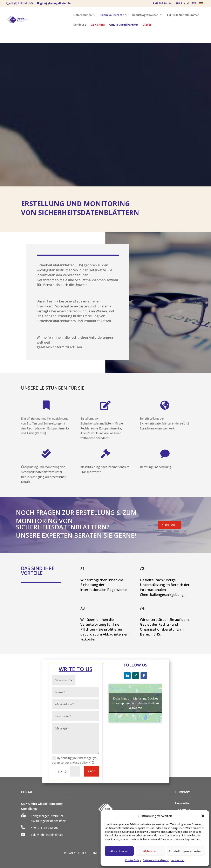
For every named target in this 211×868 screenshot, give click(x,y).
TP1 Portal (182, 4)
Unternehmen (83, 15)
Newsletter (182, 803)
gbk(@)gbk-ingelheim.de (47, 835)
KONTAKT (169, 525)
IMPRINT (99, 853)
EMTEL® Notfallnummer (183, 15)
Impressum (178, 860)
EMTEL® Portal (163, 4)
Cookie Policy (133, 860)
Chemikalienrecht (112, 15)
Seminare (80, 25)
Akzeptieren (119, 851)
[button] (203, 816)
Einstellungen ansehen (186, 851)
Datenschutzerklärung (156, 860)
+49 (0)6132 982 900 (45, 828)
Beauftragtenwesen (145, 15)
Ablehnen (150, 851)
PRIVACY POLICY (75, 853)
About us (184, 810)
